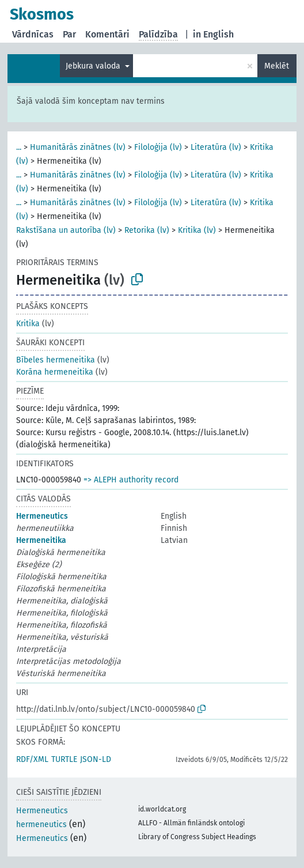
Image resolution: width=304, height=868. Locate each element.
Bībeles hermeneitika (56, 360)
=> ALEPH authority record (131, 480)
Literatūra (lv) (216, 147)
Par (69, 34)
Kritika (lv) (197, 230)
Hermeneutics (42, 516)
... (19, 147)
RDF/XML (32, 759)
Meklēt (277, 66)
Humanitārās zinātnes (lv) (78, 147)
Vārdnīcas (33, 34)
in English (213, 34)
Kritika (28, 324)
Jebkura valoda (94, 66)
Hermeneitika (41, 540)
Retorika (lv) (147, 230)
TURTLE (64, 759)
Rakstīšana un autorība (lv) (66, 230)
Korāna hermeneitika (55, 372)
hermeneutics (41, 824)
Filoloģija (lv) (158, 147)
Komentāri (107, 34)
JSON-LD (96, 759)
